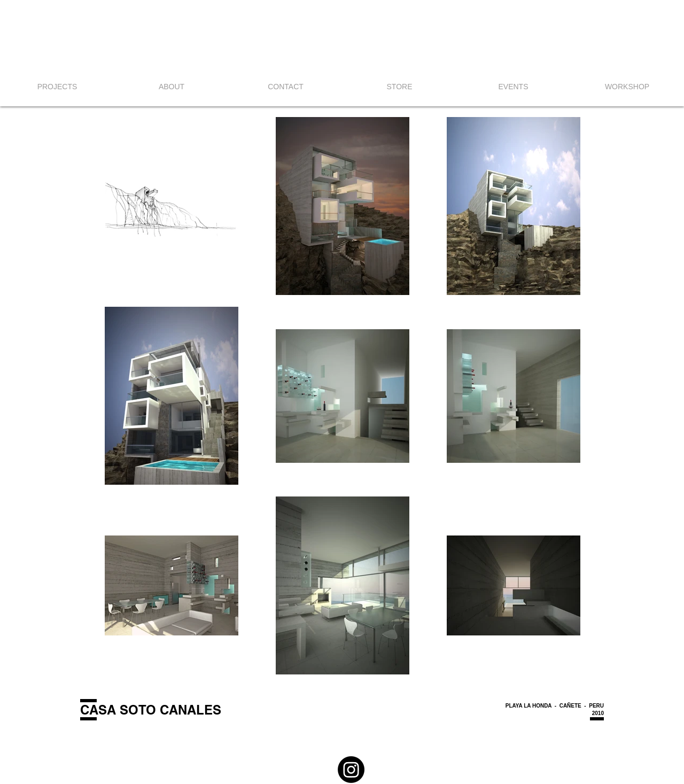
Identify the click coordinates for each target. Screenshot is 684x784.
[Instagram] (351, 770)
